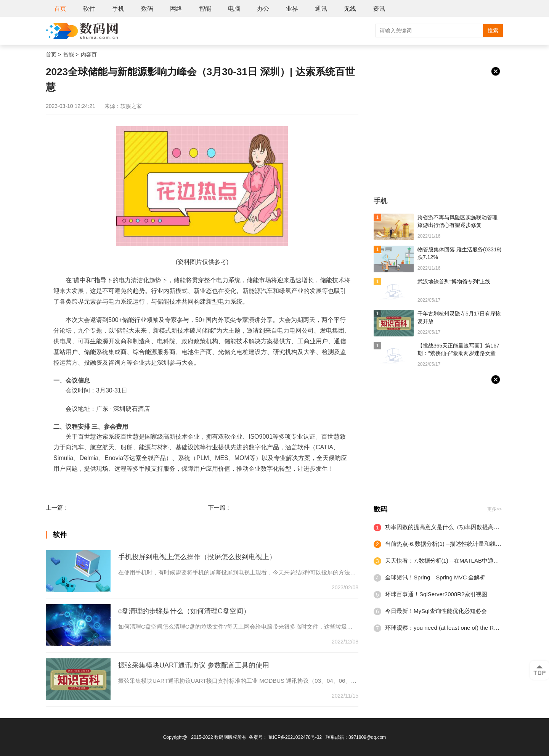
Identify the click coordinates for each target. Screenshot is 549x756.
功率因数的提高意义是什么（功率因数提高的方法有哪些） (443, 527)
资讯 (379, 9)
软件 (89, 9)
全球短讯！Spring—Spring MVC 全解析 (435, 577)
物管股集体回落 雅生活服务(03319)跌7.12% (459, 253)
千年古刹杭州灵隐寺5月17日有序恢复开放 (459, 317)
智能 (205, 9)
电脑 (234, 9)
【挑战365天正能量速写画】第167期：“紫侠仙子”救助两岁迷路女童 (458, 349)
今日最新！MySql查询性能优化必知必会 (436, 611)
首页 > (53, 55)
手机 (118, 9)
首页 (60, 9)
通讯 (321, 9)
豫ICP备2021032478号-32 (295, 737)
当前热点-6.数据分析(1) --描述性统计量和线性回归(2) (443, 544)
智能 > (71, 55)
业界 (292, 9)
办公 (263, 9)
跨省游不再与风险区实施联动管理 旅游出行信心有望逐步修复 (457, 221)
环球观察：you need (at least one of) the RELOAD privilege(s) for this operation (443, 628)
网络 (176, 9)
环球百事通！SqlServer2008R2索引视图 (436, 594)
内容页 (89, 55)
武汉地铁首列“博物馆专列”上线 (454, 281)
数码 (147, 9)
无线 (350, 9)
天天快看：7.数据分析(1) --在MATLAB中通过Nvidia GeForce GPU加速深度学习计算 (443, 561)
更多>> (494, 509)
